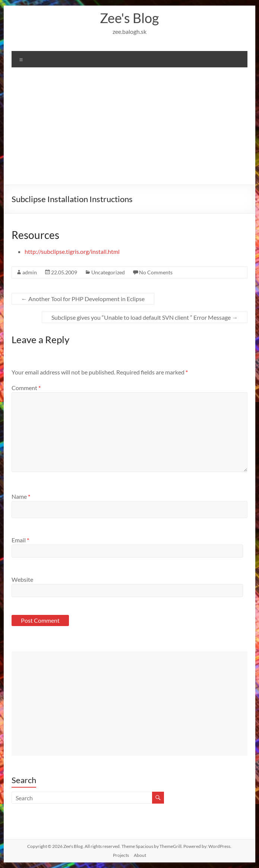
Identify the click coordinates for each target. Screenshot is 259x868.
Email (20, 540)
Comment (26, 388)
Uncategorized (108, 272)
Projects (121, 855)
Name (21, 496)
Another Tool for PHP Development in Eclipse (83, 299)
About (140, 855)
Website (22, 579)
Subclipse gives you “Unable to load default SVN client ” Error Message (145, 317)
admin (30, 272)
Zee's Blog (129, 18)
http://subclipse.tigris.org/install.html (72, 251)
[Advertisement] (130, 129)
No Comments (156, 272)
